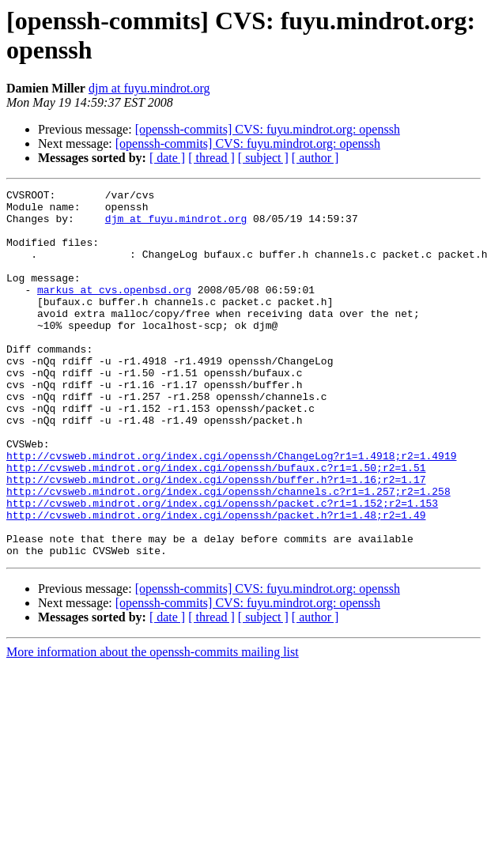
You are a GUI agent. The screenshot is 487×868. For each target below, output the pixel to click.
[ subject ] (263, 158)
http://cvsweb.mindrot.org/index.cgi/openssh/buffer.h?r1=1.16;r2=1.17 (216, 538)
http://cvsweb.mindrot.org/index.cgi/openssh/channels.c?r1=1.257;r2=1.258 (228, 553)
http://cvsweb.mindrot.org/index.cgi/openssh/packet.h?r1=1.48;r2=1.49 (216, 581)
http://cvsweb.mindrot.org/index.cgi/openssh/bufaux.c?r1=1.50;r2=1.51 (216, 524)
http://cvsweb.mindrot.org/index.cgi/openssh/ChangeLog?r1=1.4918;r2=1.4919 (231, 510)
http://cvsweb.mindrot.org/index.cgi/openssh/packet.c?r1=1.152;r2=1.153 (222, 567)
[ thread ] (211, 158)
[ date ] (167, 158)
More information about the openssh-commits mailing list (153, 725)
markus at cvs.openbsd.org (114, 311)
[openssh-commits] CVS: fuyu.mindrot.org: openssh (268, 129)
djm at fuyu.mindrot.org (149, 88)
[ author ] (315, 158)
